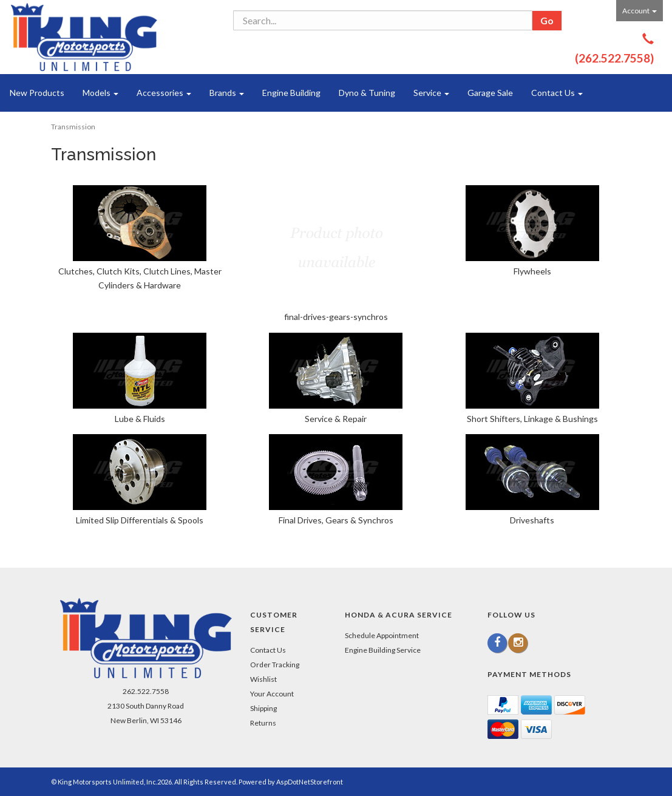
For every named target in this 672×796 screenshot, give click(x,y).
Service (431, 93)
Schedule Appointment (382, 635)
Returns (263, 723)
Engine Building (291, 93)
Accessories (164, 93)
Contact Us (557, 93)
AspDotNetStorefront (310, 782)
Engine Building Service (383, 650)
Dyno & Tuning (367, 93)
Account (640, 11)
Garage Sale (490, 93)
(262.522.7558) (614, 58)
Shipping (263, 708)
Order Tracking (275, 665)
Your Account (272, 694)
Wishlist (263, 679)
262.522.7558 (146, 691)
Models (100, 93)
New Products (37, 93)
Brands (227, 93)
